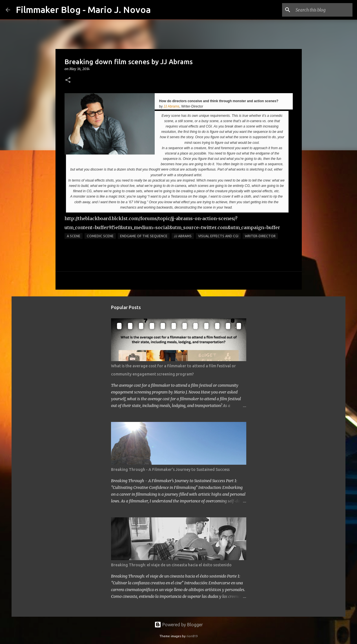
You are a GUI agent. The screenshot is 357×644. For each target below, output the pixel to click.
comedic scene (100, 236)
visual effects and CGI (218, 236)
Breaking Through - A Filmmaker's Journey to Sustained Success (170, 469)
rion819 (192, 636)
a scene (74, 236)
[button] (68, 80)
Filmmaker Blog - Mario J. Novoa (83, 10)
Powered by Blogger (179, 625)
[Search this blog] (323, 10)
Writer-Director (260, 236)
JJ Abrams (172, 106)
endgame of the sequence (144, 236)
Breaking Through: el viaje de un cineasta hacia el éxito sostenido (171, 565)
